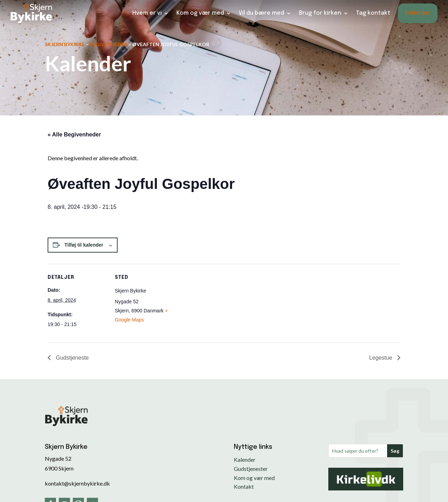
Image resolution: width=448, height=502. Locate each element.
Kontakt (244, 486)
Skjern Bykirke (65, 44)
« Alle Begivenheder (74, 135)
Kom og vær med (200, 13)
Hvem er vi (147, 13)
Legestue (381, 358)
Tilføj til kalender (84, 245)
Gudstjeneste (72, 358)
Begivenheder (108, 44)
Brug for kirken (320, 13)
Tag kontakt (373, 13)
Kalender (418, 13)
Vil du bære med (261, 13)
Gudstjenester (251, 469)
